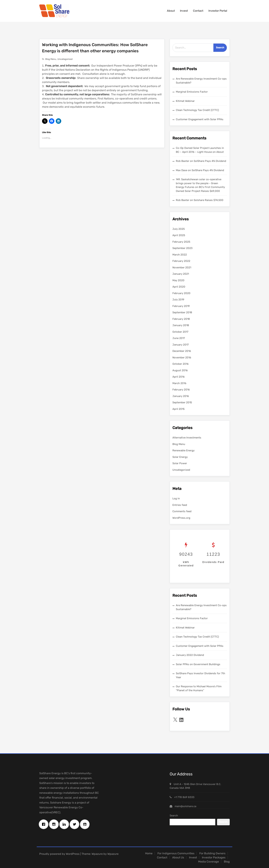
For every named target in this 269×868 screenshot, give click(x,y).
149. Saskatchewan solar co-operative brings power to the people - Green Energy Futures (199, 183)
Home (149, 853)
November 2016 (182, 358)
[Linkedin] (65, 824)
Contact (198, 11)
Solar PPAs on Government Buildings (198, 664)
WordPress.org (181, 518)
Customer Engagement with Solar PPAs (200, 119)
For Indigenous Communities (176, 853)
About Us (178, 857)
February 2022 (181, 261)
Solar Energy (180, 457)
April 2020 (179, 287)
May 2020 (178, 280)
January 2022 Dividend (190, 655)
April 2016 (179, 377)
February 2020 (181, 293)
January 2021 (181, 274)
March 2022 (180, 255)
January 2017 (181, 345)
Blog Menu (51, 59)
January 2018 (181, 325)
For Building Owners (212, 853)
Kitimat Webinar (185, 101)
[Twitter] (75, 824)
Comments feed (182, 511)
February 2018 (181, 319)
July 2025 (179, 229)
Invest (184, 11)
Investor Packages (214, 857)
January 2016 (181, 396)
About (171, 11)
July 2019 (178, 300)
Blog (227, 862)
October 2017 (180, 332)
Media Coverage (209, 862)
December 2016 (182, 351)
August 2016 (180, 370)
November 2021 (182, 267)
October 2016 (180, 364)
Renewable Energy (183, 450)
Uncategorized (65, 59)
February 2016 (181, 390)
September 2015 (182, 402)
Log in (176, 498)
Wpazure (97, 854)
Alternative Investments (187, 438)
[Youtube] (86, 824)
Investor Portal (218, 11)
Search (174, 816)
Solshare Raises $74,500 (209, 200)
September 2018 (182, 312)
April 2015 (179, 409)
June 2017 (179, 338)
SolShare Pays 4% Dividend (210, 161)
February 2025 (181, 242)
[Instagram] (55, 824)
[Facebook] (44, 824)
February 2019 (181, 306)
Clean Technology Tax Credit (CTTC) (197, 110)
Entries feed (180, 505)
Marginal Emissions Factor (192, 92)
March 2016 (179, 383)
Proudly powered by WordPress (59, 854)
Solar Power (180, 463)
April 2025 (179, 235)
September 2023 (182, 248)
